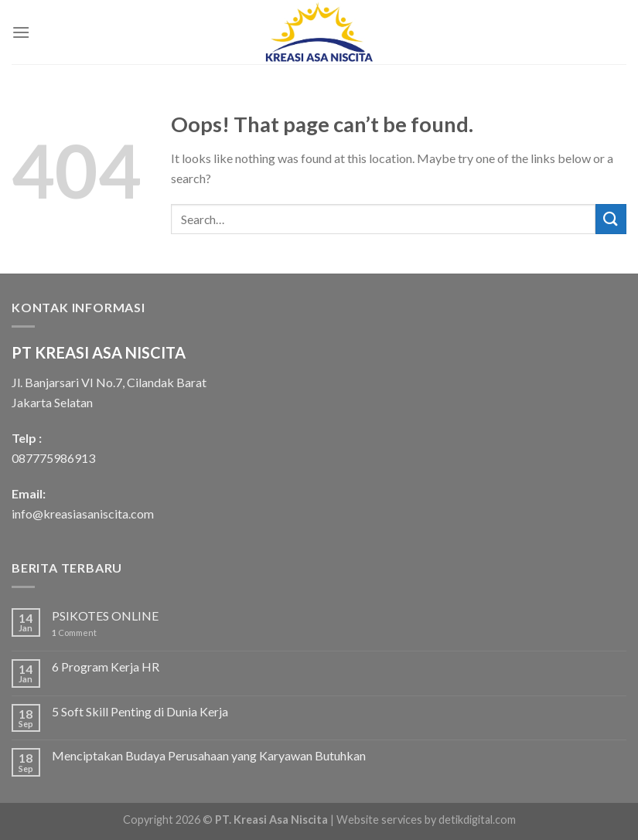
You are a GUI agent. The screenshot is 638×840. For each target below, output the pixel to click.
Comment (74, 633)
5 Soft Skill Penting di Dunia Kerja (140, 711)
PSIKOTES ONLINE (105, 616)
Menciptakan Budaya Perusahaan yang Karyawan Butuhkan (209, 755)
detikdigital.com (477, 820)
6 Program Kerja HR (106, 667)
